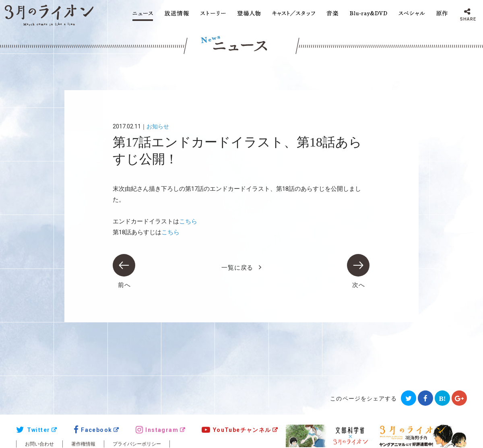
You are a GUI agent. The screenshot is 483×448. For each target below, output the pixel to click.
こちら (188, 221)
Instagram (157, 430)
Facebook (93, 430)
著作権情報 (83, 444)
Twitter (33, 430)
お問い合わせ (39, 444)
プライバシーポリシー (137, 444)
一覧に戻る (237, 268)
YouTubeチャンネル (236, 430)
